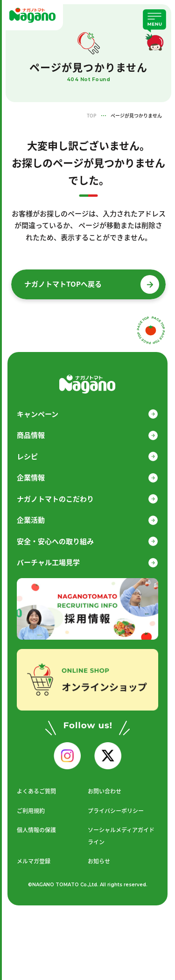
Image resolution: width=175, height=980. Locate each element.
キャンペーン (38, 414)
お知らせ (99, 861)
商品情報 (31, 435)
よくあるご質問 (36, 791)
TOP (91, 115)
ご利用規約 (31, 811)
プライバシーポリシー (116, 811)
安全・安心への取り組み (55, 541)
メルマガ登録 (34, 861)
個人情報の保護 (36, 830)
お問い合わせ (105, 791)
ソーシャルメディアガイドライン (121, 836)
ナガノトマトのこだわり (55, 499)
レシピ (27, 456)
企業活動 (31, 520)
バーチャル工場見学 (48, 562)
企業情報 (31, 477)
